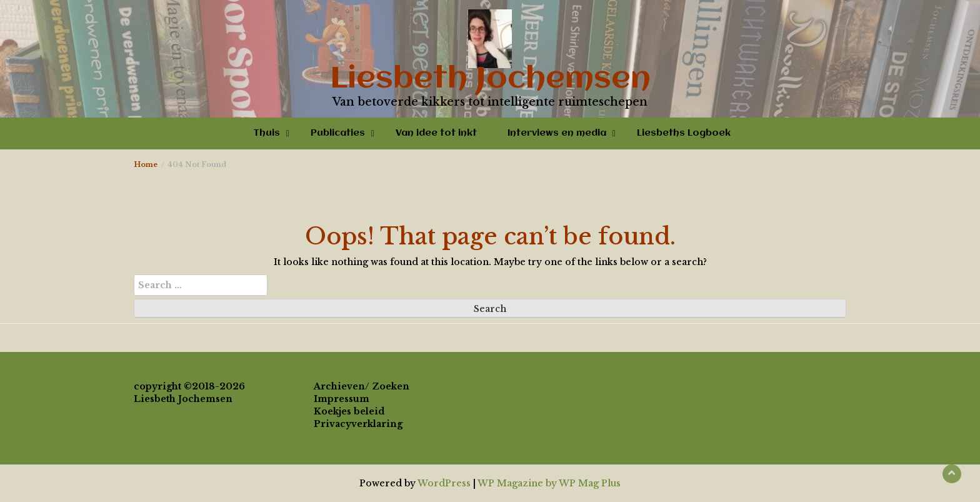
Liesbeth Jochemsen (490, 79)
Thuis (267, 133)
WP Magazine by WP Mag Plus (549, 483)
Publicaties (338, 133)
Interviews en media (557, 133)
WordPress (444, 483)
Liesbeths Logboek (684, 133)
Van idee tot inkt (436, 133)
